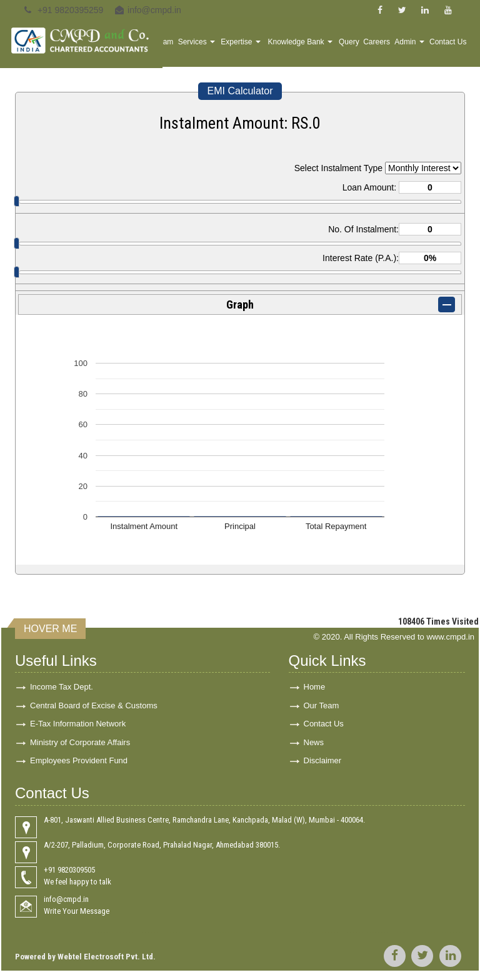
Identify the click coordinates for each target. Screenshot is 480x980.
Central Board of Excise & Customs (94, 707)
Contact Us (451, 47)
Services (230, 47)
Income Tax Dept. (62, 687)
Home (181, 47)
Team (202, 47)
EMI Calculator (240, 91)
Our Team (322, 707)
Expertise (270, 47)
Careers (388, 47)
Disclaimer (323, 767)
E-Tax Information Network (78, 727)
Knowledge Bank (322, 46)
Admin (417, 47)
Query (363, 47)
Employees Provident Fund (79, 767)
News (314, 747)
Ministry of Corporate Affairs (80, 747)
